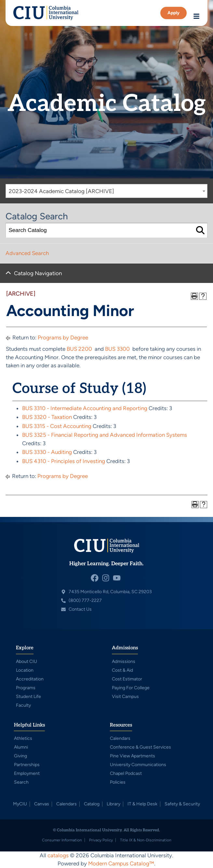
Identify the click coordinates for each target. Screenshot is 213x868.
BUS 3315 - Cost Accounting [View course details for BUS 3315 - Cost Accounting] (57, 426)
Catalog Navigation (38, 273)
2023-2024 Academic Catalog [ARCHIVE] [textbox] (61, 191)
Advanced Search (27, 253)
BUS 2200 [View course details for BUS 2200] (79, 349)
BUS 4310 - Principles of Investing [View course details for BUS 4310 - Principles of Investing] (64, 461)
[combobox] (106, 191)
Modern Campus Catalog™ (121, 863)
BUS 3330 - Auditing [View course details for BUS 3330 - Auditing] (47, 452)
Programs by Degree (63, 337)
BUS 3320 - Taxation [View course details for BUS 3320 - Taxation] (47, 417)
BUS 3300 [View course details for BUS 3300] (117, 349)
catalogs (58, 855)
